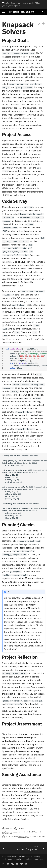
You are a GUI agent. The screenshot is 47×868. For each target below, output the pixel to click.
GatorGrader (11, 582)
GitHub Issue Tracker (18, 819)
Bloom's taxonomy (35, 741)
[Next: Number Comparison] (30, 848)
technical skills (33, 164)
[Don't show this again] (43, 3)
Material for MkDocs (18, 857)
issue (15, 832)
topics (24, 3)
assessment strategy (29, 751)
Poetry (35, 531)
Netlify (38, 857)
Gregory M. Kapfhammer (17, 859)
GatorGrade (33, 578)
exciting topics (24, 837)
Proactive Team (38, 859)
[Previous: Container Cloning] (4, 848)
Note (9, 592)
